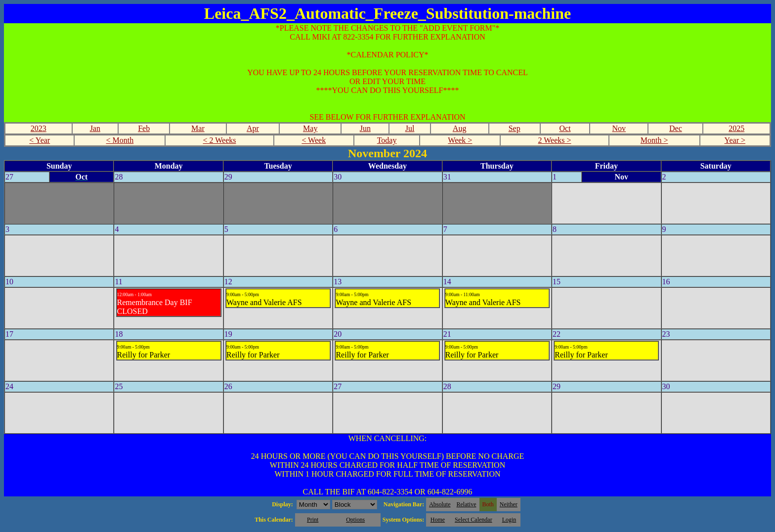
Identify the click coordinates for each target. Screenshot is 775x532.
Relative (467, 504)
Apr (253, 128)
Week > (460, 140)
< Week (314, 140)
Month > (654, 140)
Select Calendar (474, 520)
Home (438, 520)
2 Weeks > (555, 140)
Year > (735, 140)
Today (387, 140)
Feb (144, 128)
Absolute (440, 504)
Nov (619, 128)
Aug (460, 128)
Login (509, 520)
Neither (509, 504)
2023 (39, 128)
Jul (410, 128)
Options (355, 520)
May (310, 128)
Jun (365, 128)
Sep (515, 128)
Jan (95, 128)
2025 (736, 128)
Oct (565, 128)
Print (313, 520)
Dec (676, 128)
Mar (198, 128)
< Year (40, 140)
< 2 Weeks (220, 140)
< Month (120, 140)
